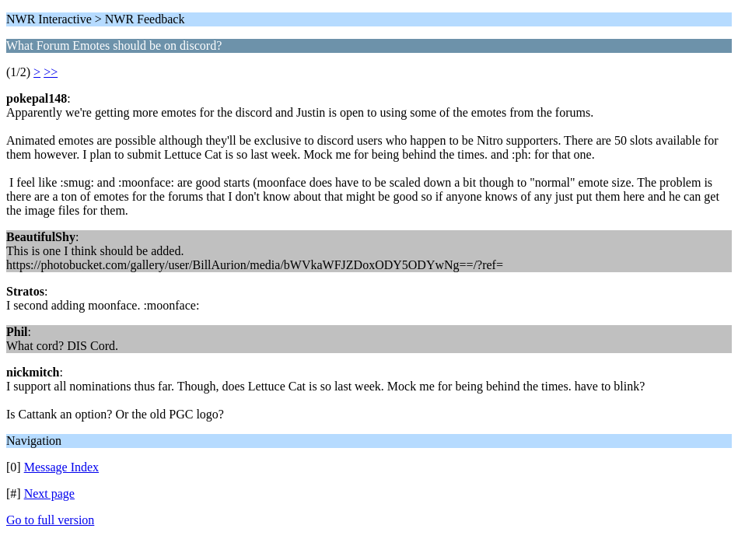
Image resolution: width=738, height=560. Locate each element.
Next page (49, 493)
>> (51, 72)
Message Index (61, 467)
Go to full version (50, 520)
